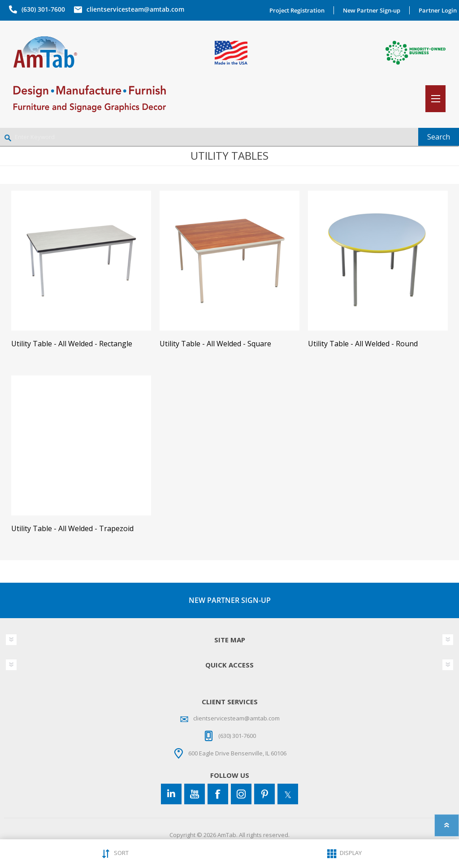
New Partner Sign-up (372, 10)
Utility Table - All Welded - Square (215, 344)
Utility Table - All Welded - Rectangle (72, 344)
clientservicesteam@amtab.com (135, 9)
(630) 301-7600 (43, 9)
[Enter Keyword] (209, 137)
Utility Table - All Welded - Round (363, 344)
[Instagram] (241, 794)
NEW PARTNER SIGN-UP (230, 600)
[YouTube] (195, 794)
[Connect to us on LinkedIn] (171, 794)
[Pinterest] (264, 794)
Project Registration (297, 10)
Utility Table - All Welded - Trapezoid (72, 529)
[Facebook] (218, 794)
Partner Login (438, 10)
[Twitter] (288, 794)
